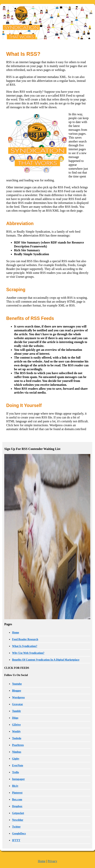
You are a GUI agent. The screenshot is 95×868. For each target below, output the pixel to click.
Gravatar (18, 704)
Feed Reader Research (25, 639)
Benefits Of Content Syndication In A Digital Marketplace (46, 660)
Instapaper (18, 779)
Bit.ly (15, 786)
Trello (15, 772)
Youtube (17, 684)
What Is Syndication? (25, 646)
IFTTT (16, 840)
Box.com (17, 799)
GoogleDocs (19, 834)
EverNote (18, 765)
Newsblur (18, 820)
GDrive (16, 725)
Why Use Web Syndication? (28, 653)
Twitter (16, 827)
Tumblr (16, 711)
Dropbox (17, 806)
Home (16, 633)
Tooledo (17, 738)
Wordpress (18, 697)
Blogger (17, 691)
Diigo (15, 718)
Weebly (16, 731)
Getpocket (18, 813)
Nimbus (17, 752)
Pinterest (17, 793)
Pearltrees (18, 745)
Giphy (16, 759)
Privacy (52, 861)
